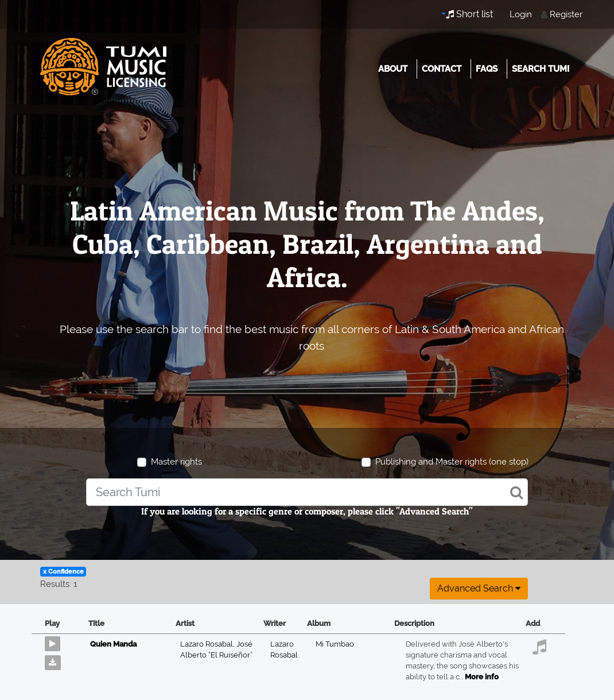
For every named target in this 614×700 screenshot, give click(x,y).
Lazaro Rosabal (208, 644)
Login (521, 14)
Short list (469, 14)
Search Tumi (541, 69)
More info (482, 677)
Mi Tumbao (335, 644)
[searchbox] (307, 492)
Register (566, 14)
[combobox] (307, 492)
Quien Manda (113, 644)
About (393, 69)
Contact (442, 69)
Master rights (176, 462)
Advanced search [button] (479, 588)
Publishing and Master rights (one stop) (452, 462)
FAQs (487, 69)
